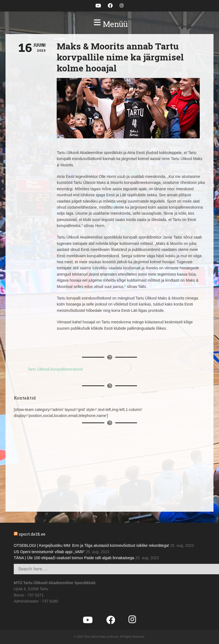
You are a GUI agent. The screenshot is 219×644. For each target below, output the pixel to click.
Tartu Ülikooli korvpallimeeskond (55, 369)
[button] (109, 24)
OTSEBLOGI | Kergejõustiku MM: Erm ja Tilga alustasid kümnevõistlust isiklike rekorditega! (91, 545)
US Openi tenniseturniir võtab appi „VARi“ (49, 552)
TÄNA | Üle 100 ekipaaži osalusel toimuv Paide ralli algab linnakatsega (74, 558)
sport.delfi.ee (32, 534)
